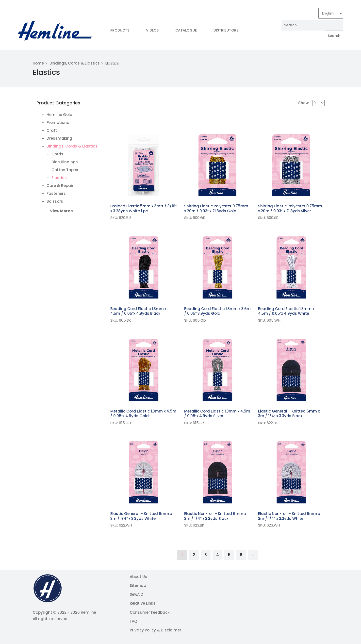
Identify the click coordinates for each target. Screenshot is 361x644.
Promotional (58, 123)
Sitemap (138, 586)
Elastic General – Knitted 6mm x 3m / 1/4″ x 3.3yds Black (289, 414)
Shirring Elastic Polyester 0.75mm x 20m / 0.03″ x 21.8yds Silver (290, 208)
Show (304, 103)
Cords (57, 154)
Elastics (59, 178)
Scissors (55, 201)
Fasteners (56, 193)
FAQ (133, 621)
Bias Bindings (65, 162)
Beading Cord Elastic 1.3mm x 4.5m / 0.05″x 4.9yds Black (138, 311)
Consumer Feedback (150, 612)
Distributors (226, 30)
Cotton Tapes (65, 170)
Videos (152, 30)
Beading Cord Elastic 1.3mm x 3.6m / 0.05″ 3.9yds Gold (217, 311)
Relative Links (143, 603)
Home (38, 63)
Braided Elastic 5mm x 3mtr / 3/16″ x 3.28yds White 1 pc (143, 208)
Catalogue (186, 30)
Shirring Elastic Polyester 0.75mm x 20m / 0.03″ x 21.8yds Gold (216, 208)
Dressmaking (59, 138)
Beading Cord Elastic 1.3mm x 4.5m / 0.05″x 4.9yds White (286, 311)
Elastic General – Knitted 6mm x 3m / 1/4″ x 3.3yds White (141, 516)
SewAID (137, 594)
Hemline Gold (59, 115)
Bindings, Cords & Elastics (75, 63)
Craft (52, 130)
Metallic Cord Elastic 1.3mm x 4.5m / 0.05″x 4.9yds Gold (143, 414)
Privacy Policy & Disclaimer (156, 630)
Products (120, 30)
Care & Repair (60, 186)
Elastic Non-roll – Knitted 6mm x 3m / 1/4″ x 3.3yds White (289, 516)
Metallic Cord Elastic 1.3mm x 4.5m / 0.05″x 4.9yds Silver (217, 414)
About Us (138, 577)
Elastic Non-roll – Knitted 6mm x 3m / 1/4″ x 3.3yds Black (215, 516)
